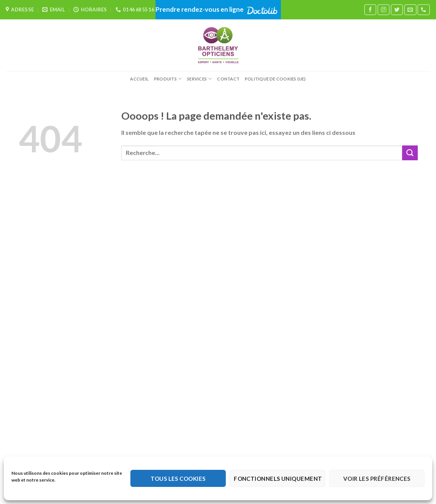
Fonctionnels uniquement (278, 479)
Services (199, 79)
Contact (228, 79)
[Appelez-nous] (423, 10)
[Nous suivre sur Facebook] (370, 10)
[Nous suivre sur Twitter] (397, 10)
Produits (168, 79)
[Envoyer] (410, 153)
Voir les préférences (377, 479)
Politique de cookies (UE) (275, 79)
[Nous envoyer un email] (410, 10)
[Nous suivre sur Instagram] (384, 10)
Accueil (139, 79)
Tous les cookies (178, 479)
